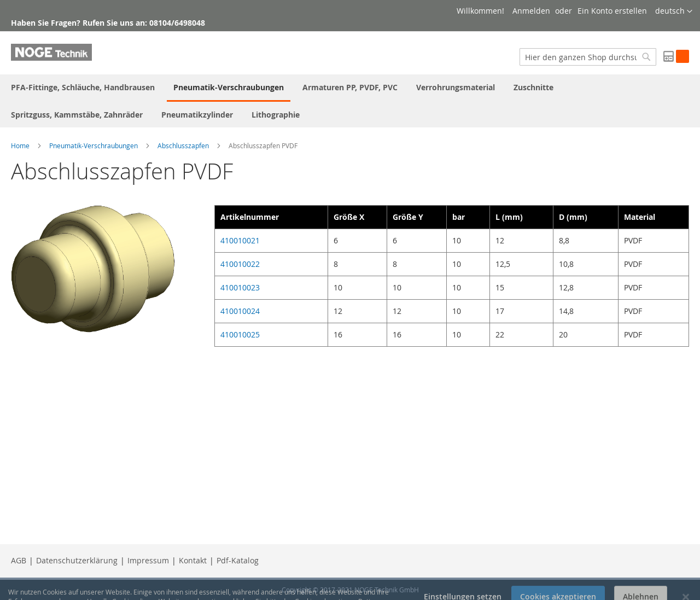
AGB (19, 560)
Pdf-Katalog (238, 560)
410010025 (240, 334)
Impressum (148, 560)
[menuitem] (83, 87)
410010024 (240, 311)
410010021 (240, 240)
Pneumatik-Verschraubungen (94, 145)
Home (20, 145)
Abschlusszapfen (183, 145)
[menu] (350, 101)
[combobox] (588, 57)
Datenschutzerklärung (77, 560)
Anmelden (531, 11)
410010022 (240, 264)
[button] (674, 11)
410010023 (240, 287)
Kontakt (193, 560)
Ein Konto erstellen (612, 11)
